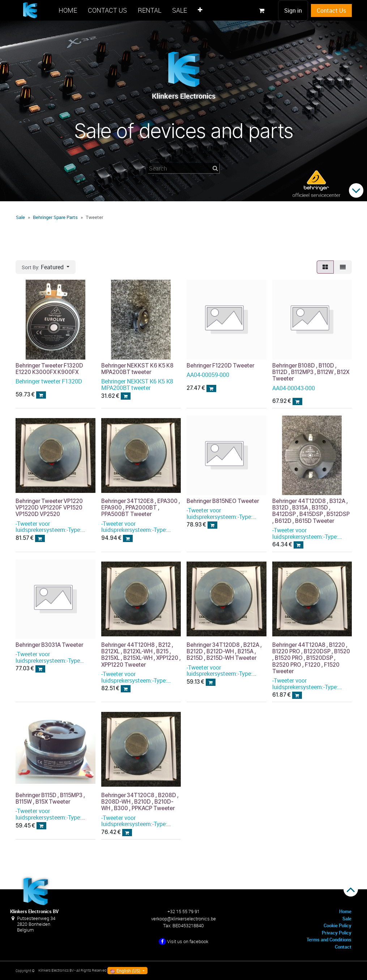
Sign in (293, 10)
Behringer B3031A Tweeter (49, 645)
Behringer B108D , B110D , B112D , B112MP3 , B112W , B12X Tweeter (310, 372)
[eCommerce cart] (262, 10)
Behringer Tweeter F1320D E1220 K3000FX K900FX (49, 368)
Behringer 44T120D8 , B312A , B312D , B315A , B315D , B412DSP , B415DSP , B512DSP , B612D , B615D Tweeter (311, 511)
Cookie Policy (338, 925)
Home (345, 911)
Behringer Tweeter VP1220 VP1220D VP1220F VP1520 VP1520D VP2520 (49, 508)
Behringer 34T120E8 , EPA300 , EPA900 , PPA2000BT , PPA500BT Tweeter (140, 508)
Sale (20, 217)
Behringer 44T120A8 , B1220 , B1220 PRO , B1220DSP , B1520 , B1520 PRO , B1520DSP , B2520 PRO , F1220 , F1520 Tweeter (311, 658)
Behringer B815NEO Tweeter (223, 501)
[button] (46, 267)
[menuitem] (68, 10)
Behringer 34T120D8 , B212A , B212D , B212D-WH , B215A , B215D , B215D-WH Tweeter (224, 651)
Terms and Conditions (329, 940)
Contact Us (331, 10)
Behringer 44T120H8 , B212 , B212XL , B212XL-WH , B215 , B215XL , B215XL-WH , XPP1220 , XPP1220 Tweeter (141, 655)
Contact (343, 947)
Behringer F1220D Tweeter (220, 365)
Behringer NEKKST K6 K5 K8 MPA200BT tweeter (137, 368)
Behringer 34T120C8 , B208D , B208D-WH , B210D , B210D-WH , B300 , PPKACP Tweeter (140, 801)
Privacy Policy (337, 933)
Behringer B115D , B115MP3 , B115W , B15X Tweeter (50, 798)
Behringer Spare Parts (55, 217)
